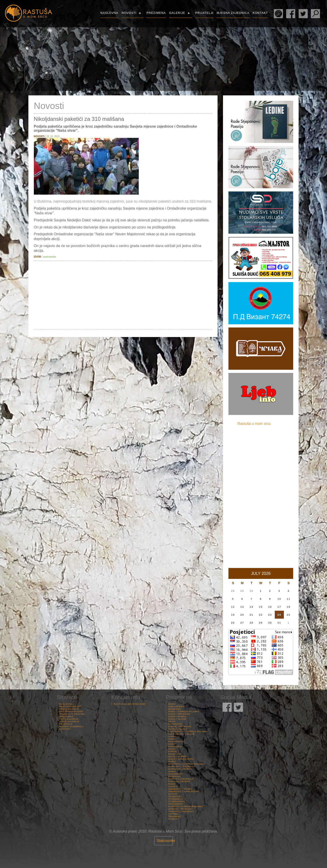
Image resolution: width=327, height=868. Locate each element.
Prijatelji (204, 13)
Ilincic (173, 736)
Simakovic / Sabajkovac (184, 791)
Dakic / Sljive (177, 719)
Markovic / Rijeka (180, 769)
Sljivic (173, 794)
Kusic (172, 749)
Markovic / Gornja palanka (187, 764)
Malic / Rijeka (177, 756)
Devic (172, 721)
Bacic (172, 704)
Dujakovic (175, 724)
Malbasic (174, 754)
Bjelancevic (177, 706)
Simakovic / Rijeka (180, 789)
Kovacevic (175, 746)
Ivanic (172, 739)
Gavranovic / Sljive (181, 734)
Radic (172, 784)
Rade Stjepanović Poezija (278, 14)
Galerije (177, 13)
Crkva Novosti (69, 709)
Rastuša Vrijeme (291, 40)
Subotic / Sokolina (181, 811)
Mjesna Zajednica (233, 13)
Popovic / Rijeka (179, 781)
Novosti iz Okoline (72, 714)
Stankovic (175, 796)
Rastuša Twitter (303, 14)
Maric (172, 761)
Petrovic (174, 776)
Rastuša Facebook (291, 14)
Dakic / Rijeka (177, 716)
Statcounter (166, 841)
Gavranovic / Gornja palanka (188, 731)
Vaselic (173, 819)
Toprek (173, 814)
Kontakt (260, 13)
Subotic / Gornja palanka (186, 806)
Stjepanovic (177, 801)
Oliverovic (176, 774)
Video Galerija (69, 721)
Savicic (173, 786)
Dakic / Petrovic (179, 714)
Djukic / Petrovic (180, 726)
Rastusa (28, 13)
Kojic (172, 744)
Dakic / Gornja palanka (184, 711)
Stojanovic (176, 804)
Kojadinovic (176, 741)
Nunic (172, 771)
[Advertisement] (123, 295)
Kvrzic (173, 751)
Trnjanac (175, 816)
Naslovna (109, 13)
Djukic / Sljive (178, 729)
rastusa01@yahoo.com (129, 704)
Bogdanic (175, 709)
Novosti (129, 13)
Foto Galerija (69, 719)
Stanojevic (176, 799)
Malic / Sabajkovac (181, 759)
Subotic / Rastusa (180, 809)
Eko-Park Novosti (71, 711)
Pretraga (315, 14)
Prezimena (156, 13)
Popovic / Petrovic (181, 779)
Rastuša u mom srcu (254, 424)
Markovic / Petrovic (182, 766)
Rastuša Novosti (71, 706)
